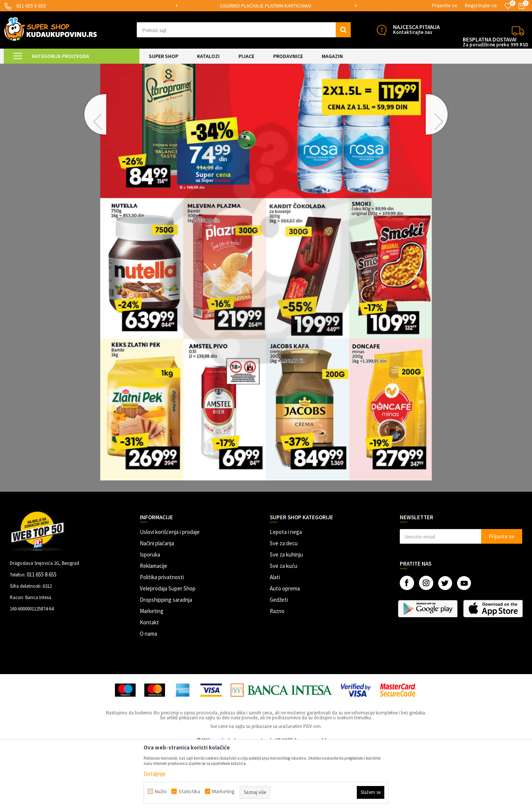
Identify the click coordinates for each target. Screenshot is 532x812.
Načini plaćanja (157, 607)
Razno (277, 675)
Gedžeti (279, 663)
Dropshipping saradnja (166, 663)
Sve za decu (284, 607)
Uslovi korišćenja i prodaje (170, 596)
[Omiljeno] (508, 6)
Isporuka (150, 618)
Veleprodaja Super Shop (168, 652)
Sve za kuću (284, 629)
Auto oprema (285, 652)
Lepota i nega (286, 596)
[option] (266, 6)
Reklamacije (154, 629)
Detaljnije (155, 774)
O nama (148, 697)
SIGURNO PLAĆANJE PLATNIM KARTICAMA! (265, 6)
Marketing (152, 675)
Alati (275, 641)
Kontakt (149, 686)
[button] (244, 30)
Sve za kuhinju (286, 618)
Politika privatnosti (162, 641)
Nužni (161, 791)
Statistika (189, 791)
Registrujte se (481, 5)
